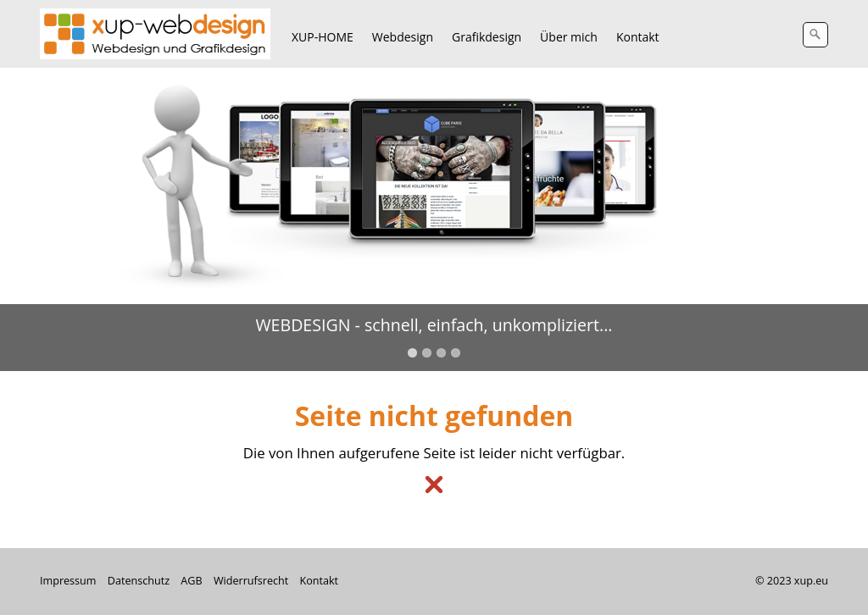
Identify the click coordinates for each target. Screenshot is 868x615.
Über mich (569, 37)
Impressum (68, 581)
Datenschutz (139, 581)
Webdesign (403, 37)
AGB (191, 581)
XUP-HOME (323, 37)
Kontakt (638, 37)
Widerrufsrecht (251, 581)
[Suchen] (815, 35)
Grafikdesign (487, 37)
